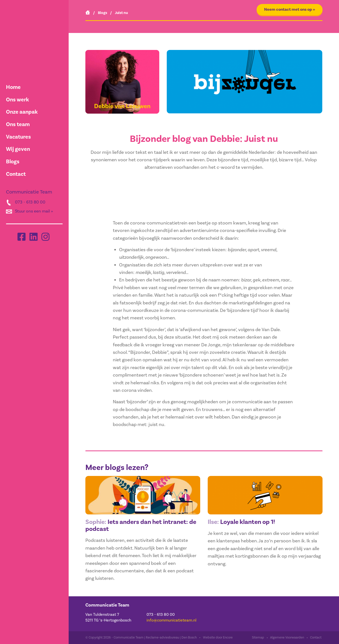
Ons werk (17, 100)
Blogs (13, 162)
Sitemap (258, 638)
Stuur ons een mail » (34, 211)
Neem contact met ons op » (290, 9)
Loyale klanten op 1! (243, 522)
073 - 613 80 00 (30, 202)
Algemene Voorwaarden (287, 638)
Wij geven (18, 149)
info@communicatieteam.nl (171, 621)
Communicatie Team (108, 605)
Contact (16, 174)
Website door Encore (218, 638)
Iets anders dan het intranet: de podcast (139, 526)
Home (13, 87)
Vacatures (18, 137)
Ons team (18, 124)
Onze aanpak (22, 112)
